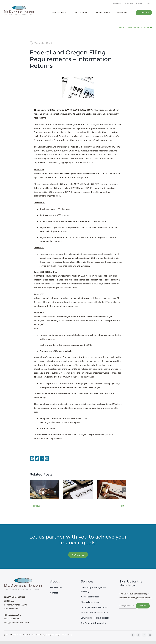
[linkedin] (150, 635)
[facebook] (133, 635)
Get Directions (11, 609)
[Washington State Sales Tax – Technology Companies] (78, 481)
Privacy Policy (67, 635)
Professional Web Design (36, 635)
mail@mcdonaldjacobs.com (17, 622)
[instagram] (144, 635)
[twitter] (138, 635)
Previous (36, 506)
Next (122, 506)
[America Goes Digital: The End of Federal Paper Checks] (45, 481)
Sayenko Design (54, 635)
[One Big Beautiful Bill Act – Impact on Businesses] (111, 481)
